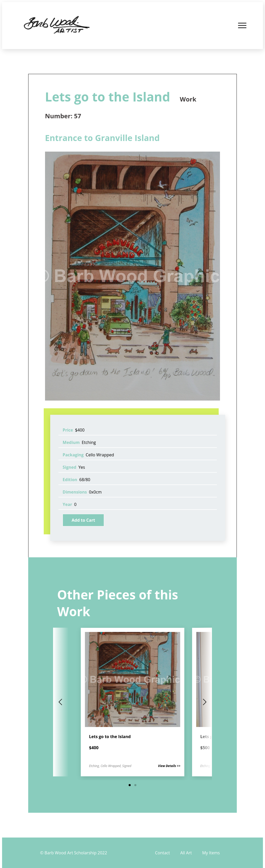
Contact (162, 853)
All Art (186, 853)
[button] (130, 785)
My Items (211, 853)
